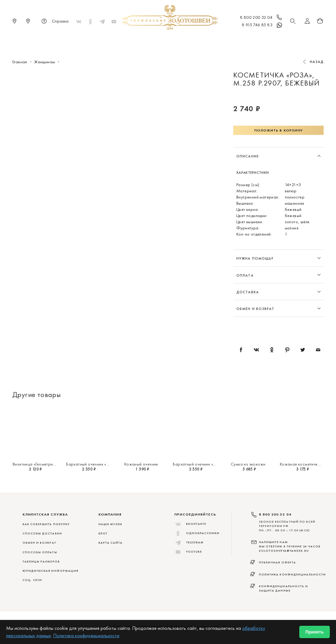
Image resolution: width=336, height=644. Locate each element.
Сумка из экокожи (248, 464)
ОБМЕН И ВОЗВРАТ (39, 543)
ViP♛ (243, 40)
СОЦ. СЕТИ (32, 580)
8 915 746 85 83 (262, 25)
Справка (54, 22)
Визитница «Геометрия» (35, 464)
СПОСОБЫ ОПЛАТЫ (40, 552)
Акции (261, 40)
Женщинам (159, 40)
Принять (315, 632)
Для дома (220, 40)
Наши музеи (110, 524)
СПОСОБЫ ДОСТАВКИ (42, 533)
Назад (317, 62)
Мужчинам (190, 40)
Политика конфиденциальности (292, 574)
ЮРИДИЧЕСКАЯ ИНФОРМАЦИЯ (51, 571)
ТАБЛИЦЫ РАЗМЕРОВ (41, 561)
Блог (103, 533)
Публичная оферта (278, 562)
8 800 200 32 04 (261, 18)
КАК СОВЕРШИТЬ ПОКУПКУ (46, 524)
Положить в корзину (279, 130)
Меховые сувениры (118, 40)
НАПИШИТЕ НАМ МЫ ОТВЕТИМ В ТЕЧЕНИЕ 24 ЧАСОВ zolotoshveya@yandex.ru (290, 546)
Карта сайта (111, 543)
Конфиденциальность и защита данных (284, 588)
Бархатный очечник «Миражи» (95, 464)
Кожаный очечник (141, 464)
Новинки (80, 40)
